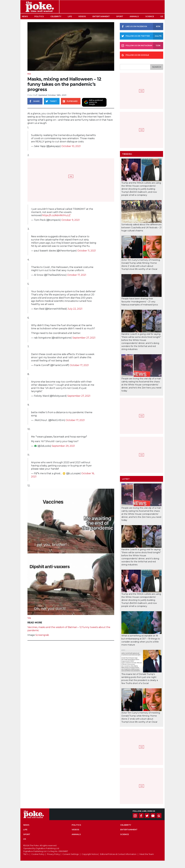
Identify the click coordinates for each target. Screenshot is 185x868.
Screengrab (42, 635)
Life (70, 16)
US (162, 16)
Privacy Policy (53, 854)
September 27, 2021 (84, 338)
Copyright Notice (90, 854)
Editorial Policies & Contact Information (118, 854)
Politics (39, 16)
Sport (120, 16)
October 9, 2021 (71, 220)
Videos (82, 16)
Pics (29, 74)
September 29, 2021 (63, 446)
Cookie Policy (38, 854)
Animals (134, 16)
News (25, 16)
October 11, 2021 (87, 251)
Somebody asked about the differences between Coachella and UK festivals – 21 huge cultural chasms (141, 228)
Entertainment (101, 16)
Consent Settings (71, 854)
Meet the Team (147, 854)
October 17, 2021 (77, 275)
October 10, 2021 (71, 146)
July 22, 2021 (75, 309)
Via (29, 618)
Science (150, 16)
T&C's (26, 854)
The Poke (40, 7)
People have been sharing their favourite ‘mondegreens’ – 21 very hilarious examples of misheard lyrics (140, 302)
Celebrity (56, 16)
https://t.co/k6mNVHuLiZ (56, 215)
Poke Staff (32, 95)
